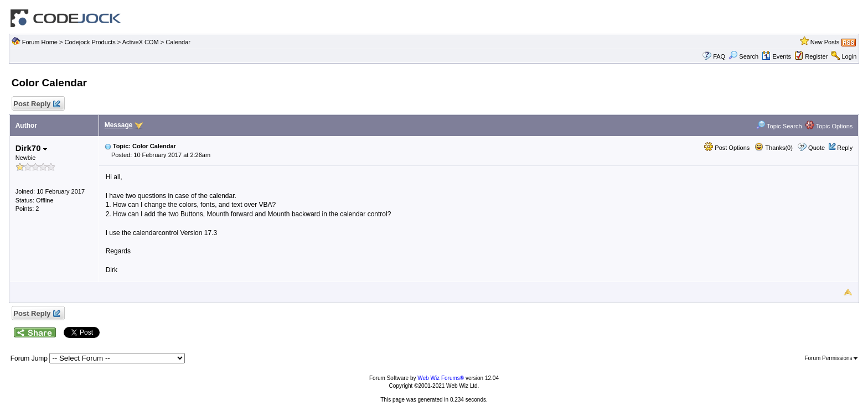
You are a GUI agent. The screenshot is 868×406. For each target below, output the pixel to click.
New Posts (825, 42)
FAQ (719, 56)
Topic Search (779, 126)
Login (849, 56)
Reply (845, 148)
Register (816, 56)
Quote (817, 148)
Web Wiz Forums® (441, 378)
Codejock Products (90, 42)
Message (119, 125)
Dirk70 (31, 148)
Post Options (727, 148)
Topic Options (829, 126)
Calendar (178, 42)
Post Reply (37, 104)
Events (776, 56)
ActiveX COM (141, 42)
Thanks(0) (773, 148)
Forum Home (40, 42)
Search (743, 56)
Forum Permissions (831, 358)
